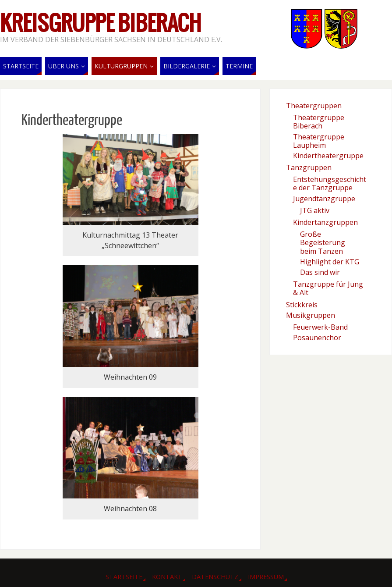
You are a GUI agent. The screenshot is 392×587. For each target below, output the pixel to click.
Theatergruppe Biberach (319, 122)
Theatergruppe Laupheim (319, 141)
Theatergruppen (314, 106)
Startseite (124, 577)
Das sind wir (320, 272)
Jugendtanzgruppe (324, 199)
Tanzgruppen (309, 167)
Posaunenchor (317, 338)
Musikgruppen (311, 315)
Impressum (266, 577)
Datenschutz (215, 577)
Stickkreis (302, 305)
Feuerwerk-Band (320, 327)
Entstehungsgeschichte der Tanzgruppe (330, 183)
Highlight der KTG (330, 262)
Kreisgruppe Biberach (101, 25)
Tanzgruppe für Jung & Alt (328, 288)
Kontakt (167, 577)
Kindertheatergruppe (328, 156)
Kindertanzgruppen (325, 222)
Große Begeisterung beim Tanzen (323, 242)
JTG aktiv (315, 210)
